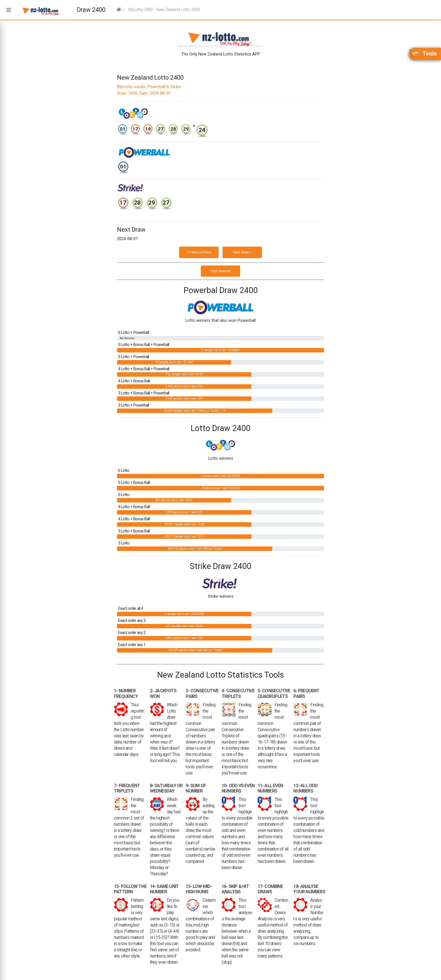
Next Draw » (242, 252)
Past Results (221, 271)
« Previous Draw (199, 252)
